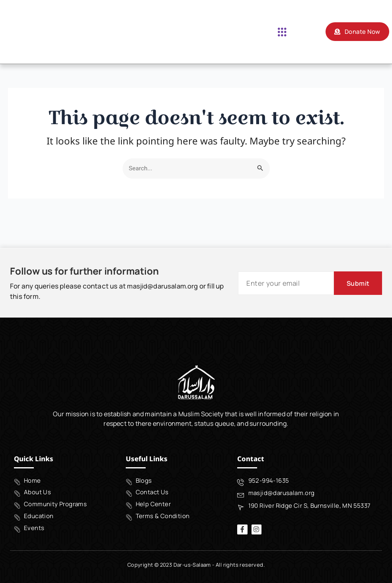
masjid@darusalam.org (164, 285)
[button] (282, 32)
